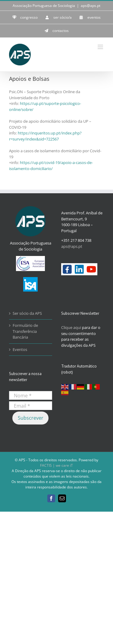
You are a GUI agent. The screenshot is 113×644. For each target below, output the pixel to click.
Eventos (20, 349)
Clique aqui (71, 327)
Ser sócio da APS (27, 313)
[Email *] (31, 406)
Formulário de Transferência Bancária (25, 331)
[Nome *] (31, 395)
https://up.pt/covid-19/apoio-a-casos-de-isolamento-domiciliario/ (51, 166)
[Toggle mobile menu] (101, 47)
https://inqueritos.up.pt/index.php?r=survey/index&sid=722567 (45, 136)
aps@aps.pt (91, 6)
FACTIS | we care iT (56, 465)
